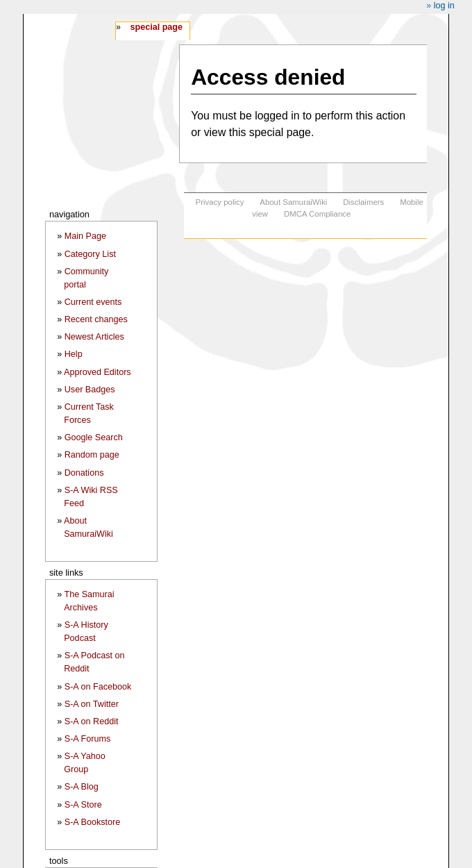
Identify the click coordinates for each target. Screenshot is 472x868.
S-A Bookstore (93, 822)
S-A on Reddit (92, 721)
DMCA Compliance (317, 214)
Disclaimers (363, 202)
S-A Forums (87, 739)
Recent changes (96, 319)
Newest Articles (94, 337)
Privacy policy (220, 202)
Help (74, 354)
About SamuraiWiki (293, 202)
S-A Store (83, 805)
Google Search (94, 437)
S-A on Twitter (92, 704)
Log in (444, 6)
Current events (93, 302)
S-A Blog (82, 787)
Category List (90, 254)
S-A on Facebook (98, 687)
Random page (92, 455)
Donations (84, 473)
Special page (156, 27)
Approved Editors (98, 372)
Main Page (85, 236)
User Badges (90, 390)
